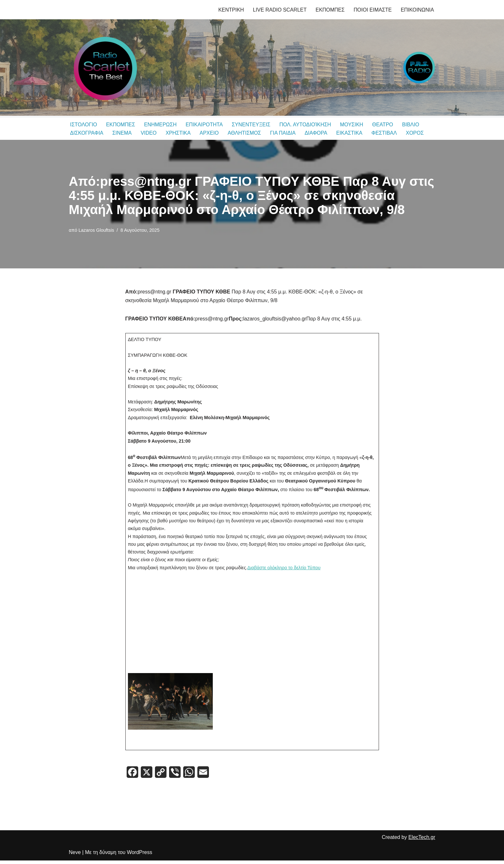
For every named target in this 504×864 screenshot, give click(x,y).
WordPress (140, 856)
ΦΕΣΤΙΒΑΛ (385, 133)
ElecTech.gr (422, 841)
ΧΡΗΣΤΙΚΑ (178, 133)
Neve (75, 856)
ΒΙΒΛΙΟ (412, 125)
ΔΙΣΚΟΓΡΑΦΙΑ (87, 133)
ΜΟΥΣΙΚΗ (353, 125)
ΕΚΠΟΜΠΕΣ (330, 10)
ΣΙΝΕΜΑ (122, 133)
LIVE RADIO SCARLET (279, 10)
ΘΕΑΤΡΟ (384, 125)
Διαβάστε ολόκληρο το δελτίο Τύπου (285, 570)
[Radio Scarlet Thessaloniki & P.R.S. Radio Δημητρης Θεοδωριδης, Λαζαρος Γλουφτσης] (104, 67)
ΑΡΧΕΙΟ (210, 133)
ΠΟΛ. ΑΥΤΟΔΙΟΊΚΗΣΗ (306, 125)
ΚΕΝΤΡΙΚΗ (230, 10)
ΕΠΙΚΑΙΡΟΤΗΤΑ (205, 125)
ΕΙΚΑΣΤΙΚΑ (351, 133)
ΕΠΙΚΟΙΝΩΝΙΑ (417, 10)
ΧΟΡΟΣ (416, 133)
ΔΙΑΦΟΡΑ (317, 133)
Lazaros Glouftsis (96, 230)
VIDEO (149, 133)
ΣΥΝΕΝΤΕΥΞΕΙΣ (252, 125)
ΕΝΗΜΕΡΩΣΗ (161, 125)
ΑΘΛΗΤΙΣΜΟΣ (245, 133)
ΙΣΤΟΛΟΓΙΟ (84, 125)
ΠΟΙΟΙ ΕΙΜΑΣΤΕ (372, 10)
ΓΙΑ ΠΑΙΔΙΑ (284, 133)
